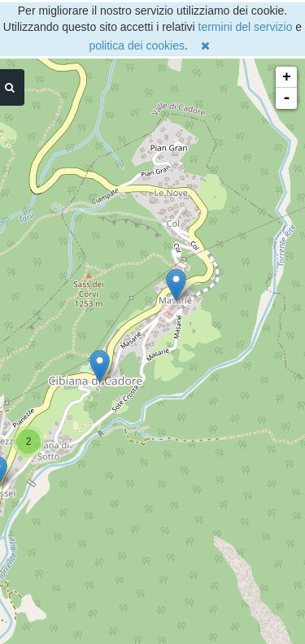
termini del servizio (246, 27)
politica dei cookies (137, 46)
